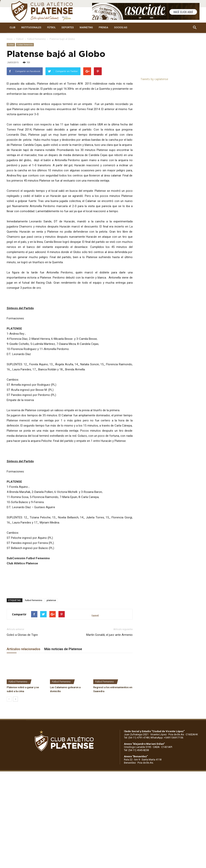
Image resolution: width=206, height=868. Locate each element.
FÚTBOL (51, 27)
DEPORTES (68, 27)
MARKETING (86, 27)
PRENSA (103, 27)
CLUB (12, 27)
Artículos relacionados (24, 649)
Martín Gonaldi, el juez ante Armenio (109, 635)
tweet (95, 615)
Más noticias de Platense (63, 649)
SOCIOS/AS (121, 27)
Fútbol (20, 39)
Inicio (10, 39)
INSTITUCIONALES (31, 27)
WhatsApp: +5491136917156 (167, 738)
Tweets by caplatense (154, 79)
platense (51, 600)
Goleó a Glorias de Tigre (22, 635)
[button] (195, 28)
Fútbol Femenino (36, 39)
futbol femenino (34, 600)
